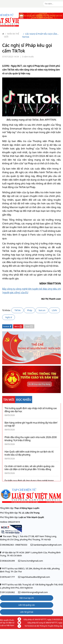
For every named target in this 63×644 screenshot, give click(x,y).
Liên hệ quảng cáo (27, 605)
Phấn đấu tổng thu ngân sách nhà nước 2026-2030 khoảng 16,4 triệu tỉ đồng (31, 439)
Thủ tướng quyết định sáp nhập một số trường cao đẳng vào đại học (31, 410)
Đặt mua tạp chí (27, 598)
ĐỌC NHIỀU (24, 400)
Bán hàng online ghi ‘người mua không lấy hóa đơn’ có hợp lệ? (31, 424)
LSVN (54, 310)
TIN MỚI (9, 400)
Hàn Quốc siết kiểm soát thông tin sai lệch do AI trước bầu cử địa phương (29, 453)
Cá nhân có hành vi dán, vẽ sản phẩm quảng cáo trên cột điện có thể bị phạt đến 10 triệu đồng (29, 468)
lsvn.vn (42, 310)
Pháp (30, 310)
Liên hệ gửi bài (27, 612)
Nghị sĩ (9, 317)
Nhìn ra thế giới (12, 35)
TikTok (18, 310)
